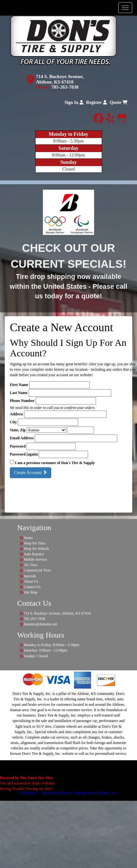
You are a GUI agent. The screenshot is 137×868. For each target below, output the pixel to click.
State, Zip (18, 430)
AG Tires (31, 565)
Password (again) (24, 454)
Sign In (74, 102)
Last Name (19, 393)
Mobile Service (35, 559)
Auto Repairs (34, 554)
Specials (30, 576)
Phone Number (22, 401)
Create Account (31, 472)
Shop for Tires (34, 543)
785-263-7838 (65, 87)
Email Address (22, 438)
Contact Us (32, 587)
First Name (19, 385)
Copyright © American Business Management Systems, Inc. (68, 793)
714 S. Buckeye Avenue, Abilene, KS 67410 (60, 79)
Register (96, 102)
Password (18, 446)
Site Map (31, 592)
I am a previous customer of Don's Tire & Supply (55, 463)
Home (28, 538)
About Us (31, 581)
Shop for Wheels (36, 549)
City (13, 422)
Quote (119, 102)
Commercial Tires (37, 570)
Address (17, 414)
